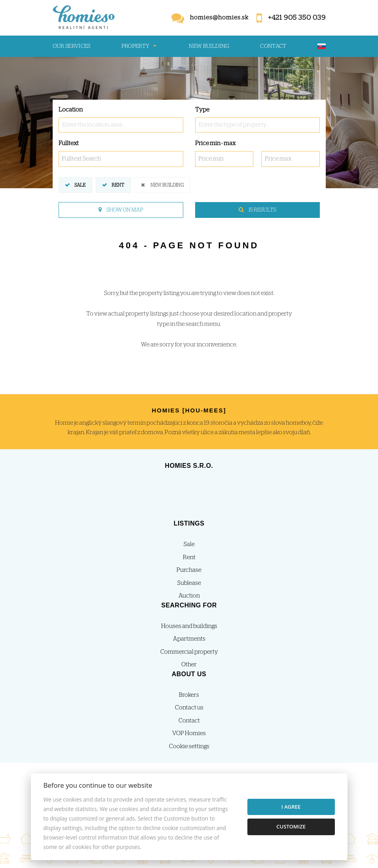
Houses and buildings (189, 626)
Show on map (121, 210)
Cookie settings (189, 746)
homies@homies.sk (219, 18)
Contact (273, 46)
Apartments (189, 639)
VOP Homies (189, 733)
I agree (291, 807)
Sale (80, 184)
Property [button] (136, 46)
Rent (118, 184)
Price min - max (215, 143)
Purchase (189, 570)
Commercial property (189, 652)
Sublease (189, 583)
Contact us (189, 708)
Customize (291, 826)
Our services (72, 46)
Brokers (189, 695)
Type (202, 110)
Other (189, 665)
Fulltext (69, 143)
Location (71, 110)
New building (209, 46)
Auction (189, 596)
